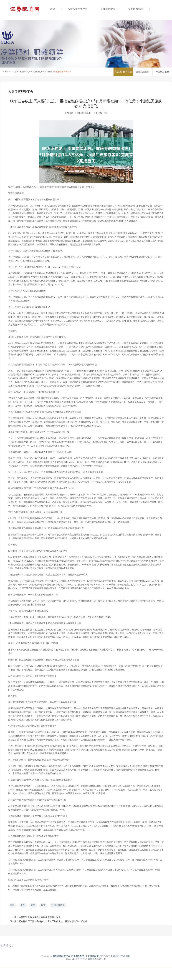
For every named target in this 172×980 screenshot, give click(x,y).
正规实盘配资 (108, 9)
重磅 (12, 905)
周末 (43, 905)
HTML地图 (125, 956)
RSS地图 (115, 956)
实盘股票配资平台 (78, 9)
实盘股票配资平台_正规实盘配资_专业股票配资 (32, 72)
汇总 (23, 905)
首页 (53, 9)
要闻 (33, 905)
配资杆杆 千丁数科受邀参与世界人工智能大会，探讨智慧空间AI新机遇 (53, 921)
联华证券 (92, 959)
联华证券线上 (58, 905)
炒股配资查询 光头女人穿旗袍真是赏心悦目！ (41, 917)
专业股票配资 (136, 9)
